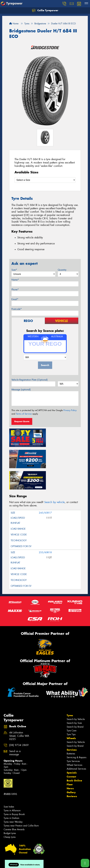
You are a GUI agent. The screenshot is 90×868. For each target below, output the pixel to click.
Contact (71, 753)
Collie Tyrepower (45, 10)
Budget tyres (10, 810)
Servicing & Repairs (77, 734)
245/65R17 (45, 489)
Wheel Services (74, 742)
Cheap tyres (10, 814)
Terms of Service (24, 414)
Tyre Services (73, 738)
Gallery (71, 769)
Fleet (70, 761)
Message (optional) (21, 390)
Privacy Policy (70, 410)
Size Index (9, 783)
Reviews (72, 773)
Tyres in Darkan (11, 795)
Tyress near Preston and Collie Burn (21, 802)
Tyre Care (72, 707)
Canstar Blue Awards (14, 806)
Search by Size (74, 700)
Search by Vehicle (76, 696)
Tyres (70, 692)
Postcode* (17, 309)
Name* (15, 280)
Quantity (62, 270)
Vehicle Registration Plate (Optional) (30, 380)
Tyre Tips (71, 711)
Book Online (74, 757)
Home (14, 24)
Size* (14, 270)
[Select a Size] (45, 180)
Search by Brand (75, 703)
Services (72, 726)
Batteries (71, 730)
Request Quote (22, 421)
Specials (72, 749)
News (70, 765)
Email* (15, 299)
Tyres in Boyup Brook (14, 791)
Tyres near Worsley (13, 799)
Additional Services (76, 745)
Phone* (15, 290)
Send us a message (15, 730)
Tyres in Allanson (12, 787)
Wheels (71, 715)
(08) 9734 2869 (19, 722)
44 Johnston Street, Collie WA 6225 (19, 713)
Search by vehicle (54, 479)
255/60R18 (45, 529)
